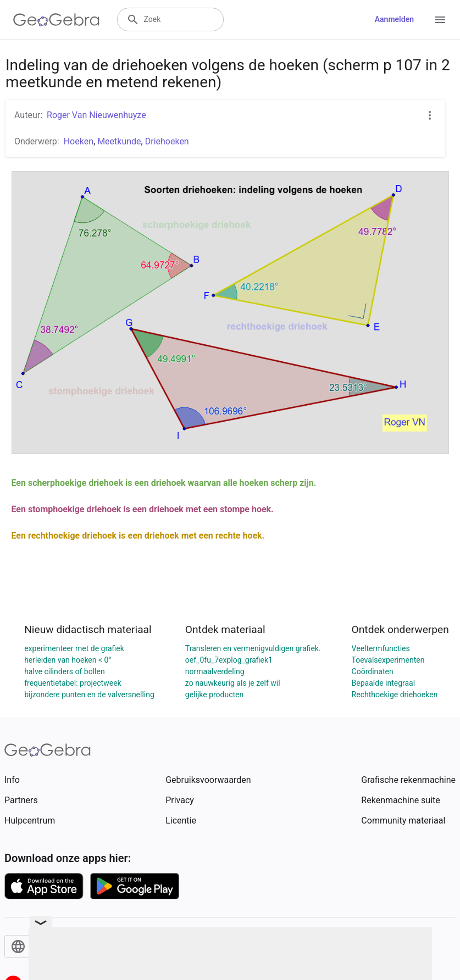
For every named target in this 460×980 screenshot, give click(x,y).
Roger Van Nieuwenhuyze (96, 115)
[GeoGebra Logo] (56, 20)
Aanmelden (394, 19)
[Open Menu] (440, 20)
